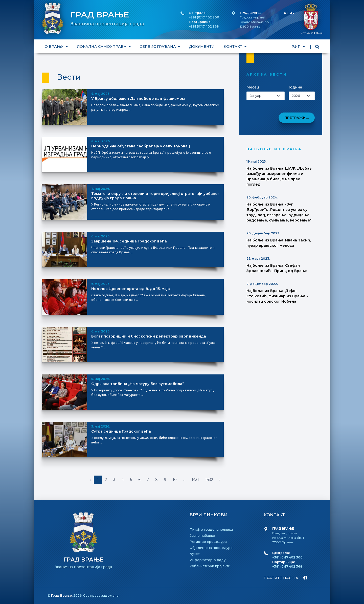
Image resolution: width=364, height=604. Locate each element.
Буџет (195, 554)
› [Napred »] (220, 480)
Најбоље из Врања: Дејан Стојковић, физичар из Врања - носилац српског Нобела (277, 296)
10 (175, 480)
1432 (209, 480)
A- (292, 13)
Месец (253, 87)
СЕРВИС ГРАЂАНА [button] (158, 47)
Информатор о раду (208, 560)
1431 (195, 480)
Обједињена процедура (211, 548)
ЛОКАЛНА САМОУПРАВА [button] (102, 47)
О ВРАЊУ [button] (55, 47)
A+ (286, 13)
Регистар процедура (208, 542)
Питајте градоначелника (211, 529)
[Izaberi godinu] (302, 96)
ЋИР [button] (297, 47)
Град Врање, (62, 596)
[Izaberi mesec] (266, 96)
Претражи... (297, 118)
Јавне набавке (202, 535)
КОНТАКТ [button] (233, 47)
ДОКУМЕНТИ (202, 47)
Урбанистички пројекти (210, 566)
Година (295, 87)
